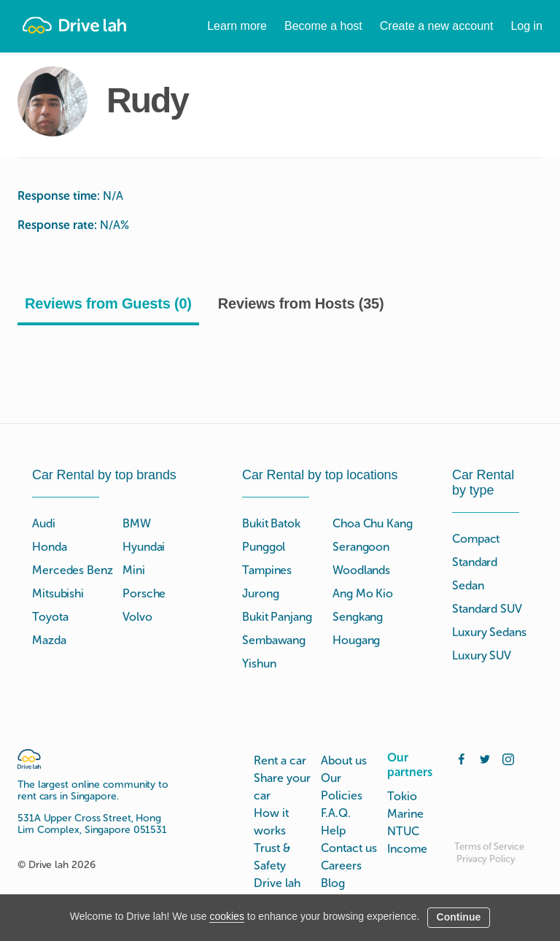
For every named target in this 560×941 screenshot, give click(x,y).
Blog (333, 883)
